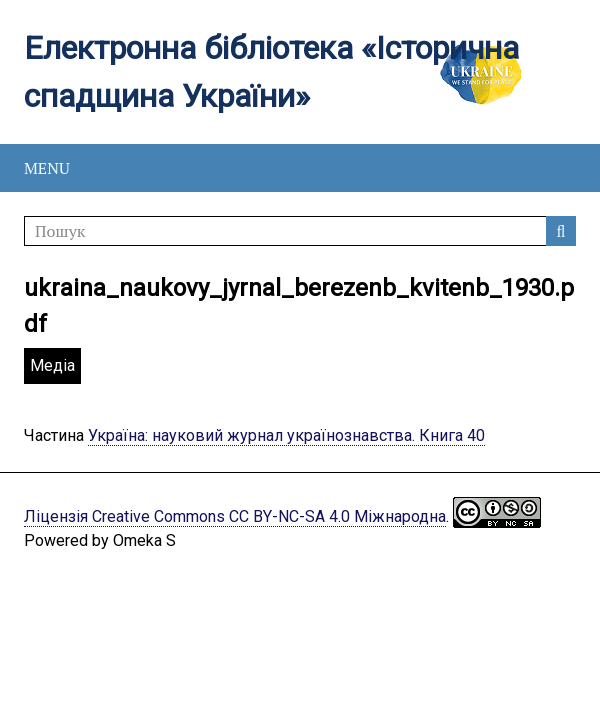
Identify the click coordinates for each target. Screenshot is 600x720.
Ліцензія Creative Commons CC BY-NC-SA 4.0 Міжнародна (235, 516)
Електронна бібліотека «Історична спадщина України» (271, 72)
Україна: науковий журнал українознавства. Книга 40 (286, 435)
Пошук (561, 231)
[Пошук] (300, 231)
